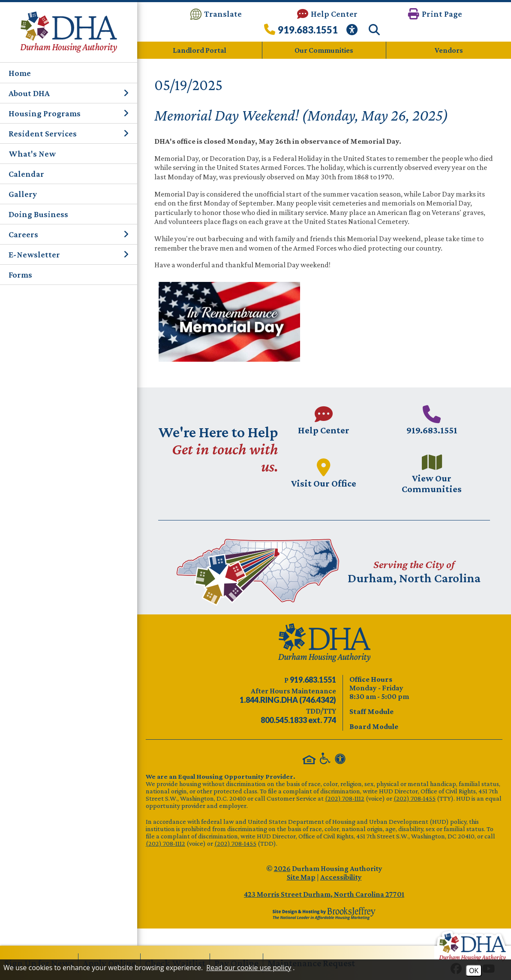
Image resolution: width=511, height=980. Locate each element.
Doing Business (38, 214)
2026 (282, 868)
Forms (20, 275)
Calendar (26, 174)
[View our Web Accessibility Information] (353, 32)
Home (20, 73)
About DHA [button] (69, 93)
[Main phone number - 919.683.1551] (432, 420)
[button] (435, 14)
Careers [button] (69, 234)
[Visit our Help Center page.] (324, 420)
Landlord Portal (200, 50)
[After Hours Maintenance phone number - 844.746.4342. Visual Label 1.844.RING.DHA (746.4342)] (288, 700)
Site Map (301, 877)
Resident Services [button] (69, 133)
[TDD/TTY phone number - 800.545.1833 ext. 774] (298, 720)
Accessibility (341, 877)
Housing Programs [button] (69, 113)
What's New (32, 154)
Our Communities (324, 50)
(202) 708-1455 (415, 798)
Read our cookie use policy (249, 968)
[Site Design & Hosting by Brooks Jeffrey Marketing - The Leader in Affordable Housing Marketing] (324, 913)
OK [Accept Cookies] (474, 971)
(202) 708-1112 (345, 798)
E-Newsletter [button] (69, 254)
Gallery (23, 194)
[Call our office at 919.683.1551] (301, 32)
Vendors (449, 50)
